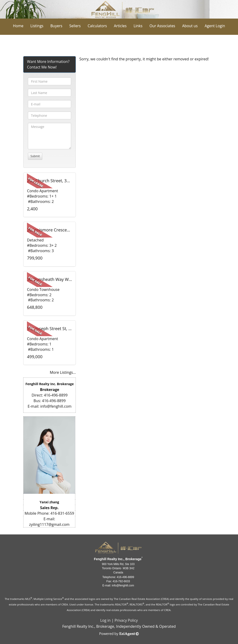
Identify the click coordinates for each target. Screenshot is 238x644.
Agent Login (215, 26)
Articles (120, 26)
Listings (37, 26)
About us (190, 26)
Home (18, 26)
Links (138, 26)
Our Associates (162, 26)
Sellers (75, 26)
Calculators (97, 26)
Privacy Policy (126, 620)
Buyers (56, 26)
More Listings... (63, 372)
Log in (105, 620)
